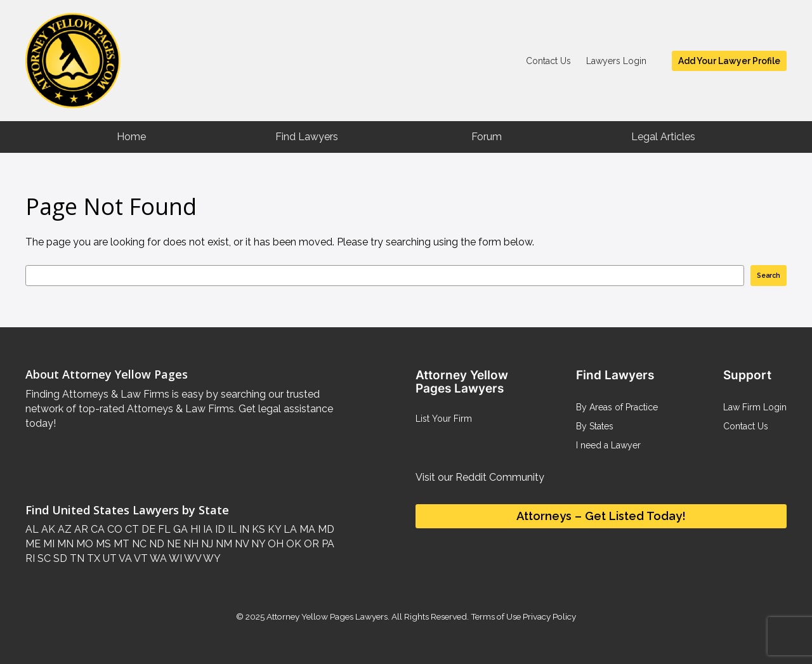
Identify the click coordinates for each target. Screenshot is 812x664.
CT (131, 529)
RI (30, 558)
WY (211, 558)
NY (257, 544)
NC (138, 544)
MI (48, 544)
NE (173, 544)
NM (223, 544)
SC (43, 558)
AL (32, 529)
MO (83, 544)
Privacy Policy (548, 616)
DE (147, 529)
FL (163, 529)
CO (114, 529)
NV (240, 544)
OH (274, 544)
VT (140, 558)
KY (273, 529)
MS (102, 544)
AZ (63, 529)
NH (190, 544)
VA (124, 558)
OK (292, 544)
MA (306, 529)
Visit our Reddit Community (480, 477)
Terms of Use (496, 616)
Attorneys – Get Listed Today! (601, 516)
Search (769, 275)
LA (289, 529)
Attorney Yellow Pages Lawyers (327, 616)
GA (179, 529)
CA (96, 529)
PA (327, 544)
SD (59, 558)
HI (194, 529)
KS (257, 529)
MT (120, 544)
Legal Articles (663, 137)
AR (80, 529)
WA (157, 558)
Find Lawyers (307, 137)
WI (174, 558)
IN (243, 529)
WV (192, 558)
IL (231, 529)
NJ (206, 544)
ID (219, 529)
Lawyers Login (616, 61)
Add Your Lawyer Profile (729, 61)
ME (33, 544)
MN (64, 544)
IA (206, 529)
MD (325, 529)
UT (108, 558)
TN (76, 558)
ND (155, 544)
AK (47, 529)
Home (131, 137)
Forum (487, 137)
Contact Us (548, 61)
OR (310, 544)
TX (92, 558)
